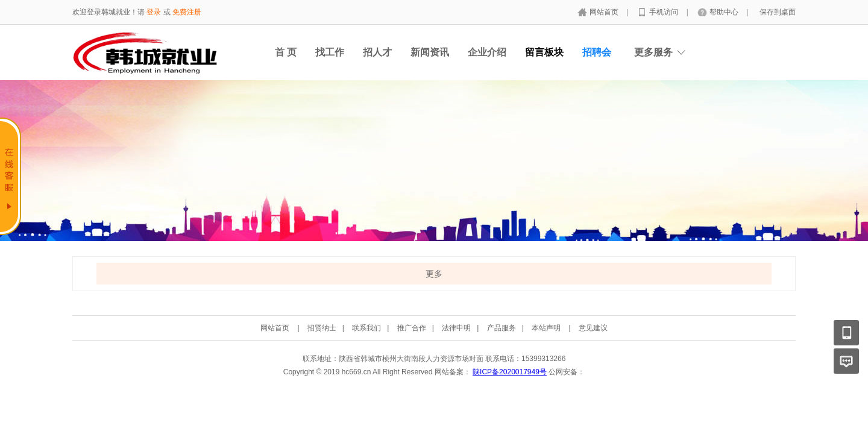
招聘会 (597, 52)
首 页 (286, 52)
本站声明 (546, 328)
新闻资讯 (430, 52)
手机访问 (665, 12)
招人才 (377, 52)
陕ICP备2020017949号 (510, 372)
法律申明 (456, 328)
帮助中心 (725, 12)
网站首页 (605, 12)
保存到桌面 (778, 12)
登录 (154, 12)
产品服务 (502, 328)
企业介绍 (487, 52)
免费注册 (187, 12)
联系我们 (366, 328)
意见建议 (593, 328)
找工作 (330, 52)
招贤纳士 (322, 328)
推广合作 (412, 328)
